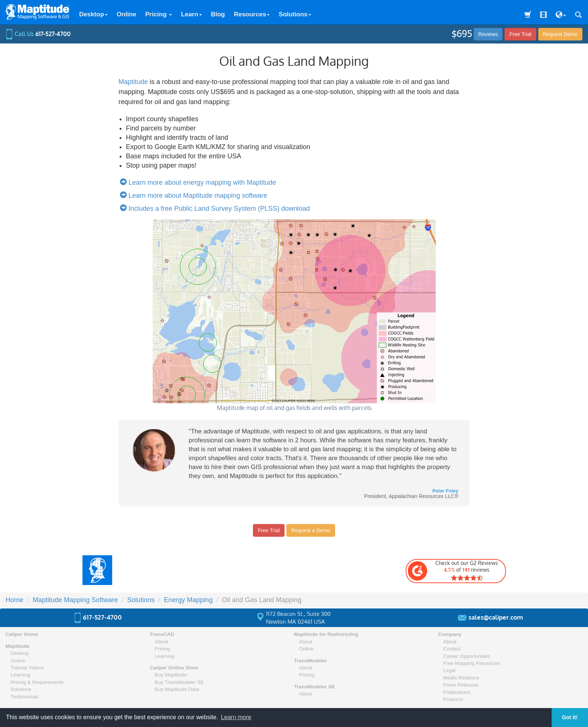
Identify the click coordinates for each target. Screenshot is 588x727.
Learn (191, 14)
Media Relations (461, 678)
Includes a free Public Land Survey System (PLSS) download (217, 209)
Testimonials (24, 697)
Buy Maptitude (171, 675)
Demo (560, 34)
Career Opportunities (467, 656)
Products (453, 699)
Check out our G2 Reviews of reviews (453, 571)
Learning (20, 675)
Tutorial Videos (27, 668)
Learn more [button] (236, 717)
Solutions (295, 14)
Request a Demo (311, 530)
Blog (218, 14)
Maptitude (133, 82)
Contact (452, 649)
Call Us (38, 34)
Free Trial (520, 34)
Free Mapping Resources (472, 663)
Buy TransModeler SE (179, 682)
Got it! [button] (570, 717)
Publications (457, 692)
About (162, 642)
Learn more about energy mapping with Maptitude (200, 182)
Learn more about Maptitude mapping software (195, 196)
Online (126, 14)
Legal (449, 670)
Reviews (488, 34)
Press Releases (461, 685)
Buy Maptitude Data (177, 689)
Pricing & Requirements (37, 682)
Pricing (159, 14)
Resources (252, 14)
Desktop (93, 14)
